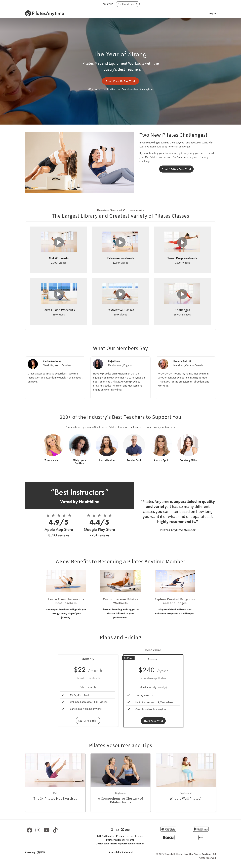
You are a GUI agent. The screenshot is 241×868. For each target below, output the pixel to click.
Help (115, 830)
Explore (139, 836)
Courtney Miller (189, 460)
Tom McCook (134, 460)
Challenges (182, 310)
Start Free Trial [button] (153, 721)
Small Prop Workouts (182, 258)
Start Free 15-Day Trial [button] (120, 81)
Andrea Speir (161, 460)
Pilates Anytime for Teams (120, 840)
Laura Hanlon (107, 460)
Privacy (120, 836)
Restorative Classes (120, 310)
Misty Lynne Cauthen (80, 462)
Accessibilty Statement (121, 852)
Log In (212, 13)
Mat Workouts (59, 258)
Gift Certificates (106, 836)
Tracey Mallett (53, 460)
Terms (130, 836)
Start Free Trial (88, 721)
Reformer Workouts (120, 258)
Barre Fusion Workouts (59, 310)
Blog (125, 830)
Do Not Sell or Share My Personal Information (120, 844)
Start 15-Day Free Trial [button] (176, 169)
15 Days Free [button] (128, 4)
